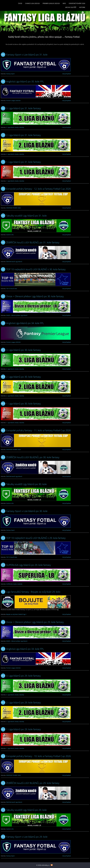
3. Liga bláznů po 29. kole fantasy (23, 676)
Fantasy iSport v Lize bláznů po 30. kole (27, 511)
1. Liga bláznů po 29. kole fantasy (23, 729)
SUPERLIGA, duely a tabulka (14, 584)
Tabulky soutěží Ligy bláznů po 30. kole (26, 484)
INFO (64, 3)
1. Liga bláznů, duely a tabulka (15, 181)
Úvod (20, 3)
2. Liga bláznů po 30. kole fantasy (23, 377)
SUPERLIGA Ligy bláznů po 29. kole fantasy (29, 565)
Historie (82, 7)
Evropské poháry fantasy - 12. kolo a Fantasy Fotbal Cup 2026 (38, 189)
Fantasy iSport (10, 74)
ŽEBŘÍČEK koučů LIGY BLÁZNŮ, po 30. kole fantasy (33, 457)
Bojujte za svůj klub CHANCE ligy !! (16, 614)
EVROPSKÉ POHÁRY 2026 (77, 3)
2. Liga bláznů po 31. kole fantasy (23, 135)
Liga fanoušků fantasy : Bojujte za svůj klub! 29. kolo (33, 592)
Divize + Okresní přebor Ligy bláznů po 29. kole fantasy (35, 622)
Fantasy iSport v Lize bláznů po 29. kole (27, 837)
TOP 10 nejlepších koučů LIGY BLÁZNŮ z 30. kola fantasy (36, 269)
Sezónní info (10, 235)
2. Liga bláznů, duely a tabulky (15, 154)
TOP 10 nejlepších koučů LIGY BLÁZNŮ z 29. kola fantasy (36, 538)
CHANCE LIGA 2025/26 (32, 3)
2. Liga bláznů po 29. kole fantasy (23, 702)
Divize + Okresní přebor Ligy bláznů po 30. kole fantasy (35, 296)
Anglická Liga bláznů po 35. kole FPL (25, 81)
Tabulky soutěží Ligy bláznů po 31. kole (26, 216)
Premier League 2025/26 (51, 3)
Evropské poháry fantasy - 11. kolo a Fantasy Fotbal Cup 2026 (38, 430)
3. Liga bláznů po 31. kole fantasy (23, 108)
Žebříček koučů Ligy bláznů (14, 262)
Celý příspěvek (66, 74)
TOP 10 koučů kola (12, 289)
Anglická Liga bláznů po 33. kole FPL (25, 649)
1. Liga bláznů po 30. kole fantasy (23, 404)
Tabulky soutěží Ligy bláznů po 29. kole (26, 810)
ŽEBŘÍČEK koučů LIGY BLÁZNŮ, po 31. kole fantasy (33, 242)
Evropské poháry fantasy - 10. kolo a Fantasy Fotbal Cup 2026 (38, 756)
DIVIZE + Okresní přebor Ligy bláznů (17, 315)
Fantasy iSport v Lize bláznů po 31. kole (27, 55)
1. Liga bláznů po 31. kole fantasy (23, 162)
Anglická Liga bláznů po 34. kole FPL (25, 323)
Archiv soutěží (71, 7)
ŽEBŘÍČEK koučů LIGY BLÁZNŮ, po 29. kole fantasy (33, 783)
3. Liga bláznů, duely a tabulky (15, 127)
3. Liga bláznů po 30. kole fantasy (23, 350)
